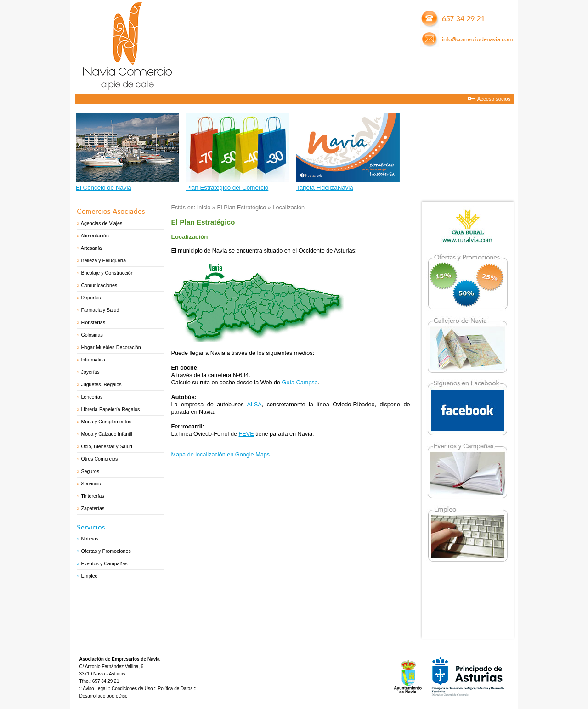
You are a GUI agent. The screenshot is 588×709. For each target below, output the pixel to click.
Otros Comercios (99, 459)
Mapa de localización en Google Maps (221, 455)
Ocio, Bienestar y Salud (106, 446)
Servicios (91, 484)
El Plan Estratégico (241, 208)
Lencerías (92, 397)
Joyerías (90, 372)
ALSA (254, 405)
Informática (93, 360)
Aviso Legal (95, 689)
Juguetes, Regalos (101, 384)
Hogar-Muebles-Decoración (111, 347)
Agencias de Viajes (102, 223)
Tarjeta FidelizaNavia (325, 188)
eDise (122, 696)
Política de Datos (175, 689)
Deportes (91, 298)
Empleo (89, 576)
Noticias (90, 539)
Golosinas (92, 335)
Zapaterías (93, 508)
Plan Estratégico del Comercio (227, 188)
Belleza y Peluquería (103, 260)
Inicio (204, 208)
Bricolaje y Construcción (107, 273)
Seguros (90, 471)
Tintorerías (93, 496)
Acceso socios (494, 99)
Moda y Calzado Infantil (106, 434)
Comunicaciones (99, 285)
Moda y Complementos (106, 422)
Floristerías (93, 322)
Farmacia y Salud (100, 310)
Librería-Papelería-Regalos (110, 409)
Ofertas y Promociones (106, 551)
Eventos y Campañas (104, 563)
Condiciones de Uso (132, 689)
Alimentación (95, 236)
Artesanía (91, 248)
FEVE (246, 434)
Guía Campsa (300, 383)
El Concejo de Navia (104, 188)
